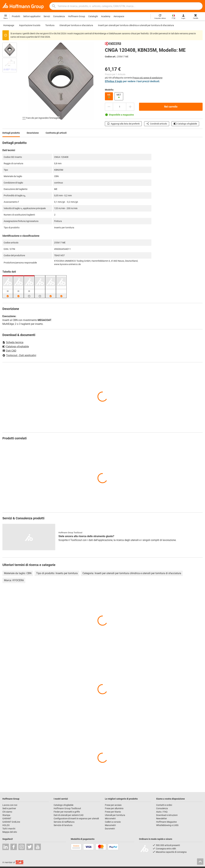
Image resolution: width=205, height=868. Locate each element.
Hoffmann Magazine (166, 822)
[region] (12, 83)
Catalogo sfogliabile (185, 124)
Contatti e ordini (164, 805)
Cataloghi (93, 16)
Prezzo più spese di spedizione (147, 78)
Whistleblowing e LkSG (167, 825)
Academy (106, 16)
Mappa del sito (10, 832)
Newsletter (162, 818)
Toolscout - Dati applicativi (19, 355)
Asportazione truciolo (30, 25)
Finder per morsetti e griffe (67, 812)
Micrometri (110, 818)
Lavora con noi (10, 805)
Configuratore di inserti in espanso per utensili (76, 818)
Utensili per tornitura (115, 815)
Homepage (9, 25)
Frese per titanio (113, 812)
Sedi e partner (9, 808)
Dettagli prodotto (11, 133)
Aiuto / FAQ (162, 812)
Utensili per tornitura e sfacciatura (76, 25)
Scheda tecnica (13, 342)
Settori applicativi (32, 16)
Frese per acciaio (113, 805)
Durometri (110, 829)
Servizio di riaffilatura (64, 822)
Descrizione (33, 133)
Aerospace (119, 16)
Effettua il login (114, 81)
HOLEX (6, 825)
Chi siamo (7, 812)
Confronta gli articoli (56, 133)
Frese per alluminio (114, 808)
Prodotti (16, 16)
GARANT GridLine (11, 822)
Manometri (110, 825)
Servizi (47, 16)
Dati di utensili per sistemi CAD (69, 815)
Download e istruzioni (167, 815)
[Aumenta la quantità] (130, 107)
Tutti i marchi (9, 829)
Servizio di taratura (63, 825)
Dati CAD (9, 351)
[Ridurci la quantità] (109, 107)
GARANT (7, 818)
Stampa (6, 815)
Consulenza (59, 16)
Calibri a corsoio (113, 822)
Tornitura (50, 25)
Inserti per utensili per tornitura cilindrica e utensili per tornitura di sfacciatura (136, 25)
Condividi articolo (157, 124)
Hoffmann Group (77, 16)
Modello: (109, 90)
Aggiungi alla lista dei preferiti (123, 124)
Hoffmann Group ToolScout (67, 808)
